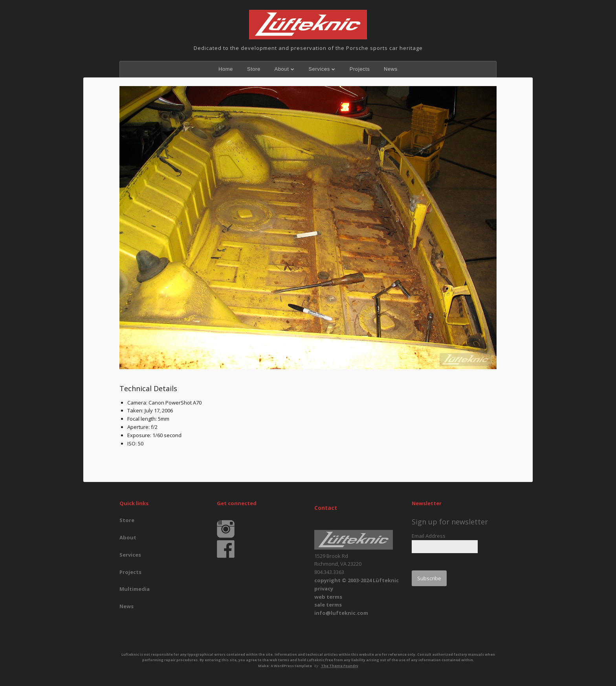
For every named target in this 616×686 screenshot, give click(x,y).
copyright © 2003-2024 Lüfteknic (357, 580)
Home (226, 69)
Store (254, 69)
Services (319, 69)
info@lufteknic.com (341, 613)
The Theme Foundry (340, 666)
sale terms (328, 605)
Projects (360, 69)
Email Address (429, 536)
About (281, 69)
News (391, 69)
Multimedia (135, 589)
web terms (328, 597)
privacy (324, 589)
